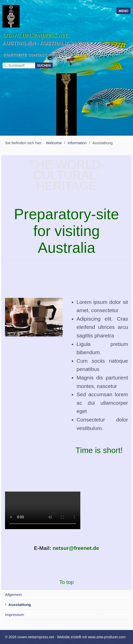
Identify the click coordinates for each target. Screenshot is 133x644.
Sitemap (82, 55)
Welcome (54, 143)
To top (66, 582)
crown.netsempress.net (35, 35)
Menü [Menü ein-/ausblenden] (123, 11)
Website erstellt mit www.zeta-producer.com (91, 637)
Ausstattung (20, 605)
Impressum (60, 55)
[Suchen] (44, 65)
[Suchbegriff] (19, 65)
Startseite (15, 55)
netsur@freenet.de (76, 548)
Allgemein (13, 595)
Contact (37, 55)
